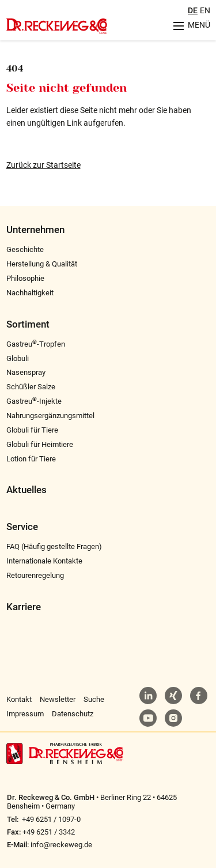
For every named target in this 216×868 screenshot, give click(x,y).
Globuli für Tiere (32, 430)
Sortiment (28, 324)
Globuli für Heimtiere (40, 444)
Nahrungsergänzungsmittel (50, 416)
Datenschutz (73, 714)
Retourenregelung (35, 575)
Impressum (25, 714)
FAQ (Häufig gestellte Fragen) (54, 546)
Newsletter (58, 699)
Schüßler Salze (31, 387)
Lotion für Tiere (31, 459)
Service (22, 527)
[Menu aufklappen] (188, 26)
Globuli (18, 358)
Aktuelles (26, 490)
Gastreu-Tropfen (36, 344)
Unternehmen (35, 230)
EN (205, 10)
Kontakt (19, 699)
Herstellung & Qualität (42, 264)
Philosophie (25, 278)
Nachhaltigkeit (30, 293)
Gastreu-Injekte (34, 401)
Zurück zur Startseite (43, 165)
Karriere (24, 607)
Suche (94, 699)
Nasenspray (26, 372)
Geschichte (25, 249)
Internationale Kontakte (44, 561)
